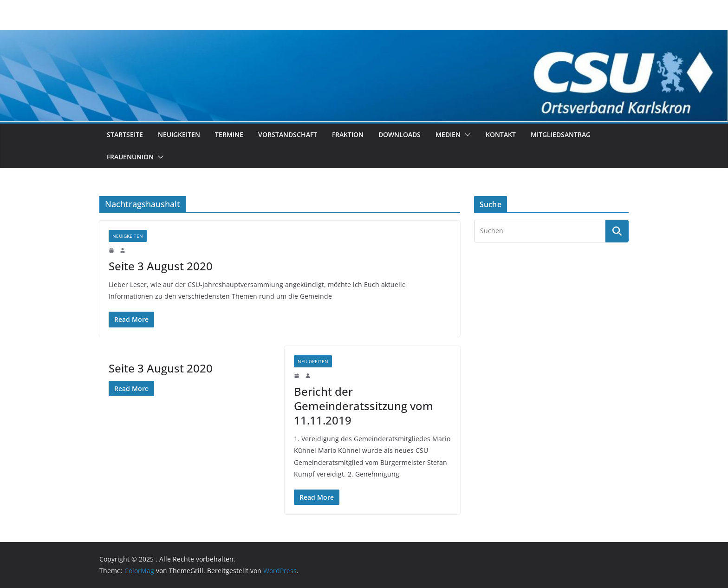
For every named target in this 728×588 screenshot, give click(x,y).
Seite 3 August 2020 (161, 266)
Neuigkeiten (179, 134)
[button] (466, 135)
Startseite (125, 134)
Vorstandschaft (288, 134)
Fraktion (348, 134)
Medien (448, 134)
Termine (229, 134)
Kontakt (501, 134)
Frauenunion (130, 157)
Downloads (400, 134)
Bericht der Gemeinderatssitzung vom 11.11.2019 (364, 406)
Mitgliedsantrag (561, 134)
